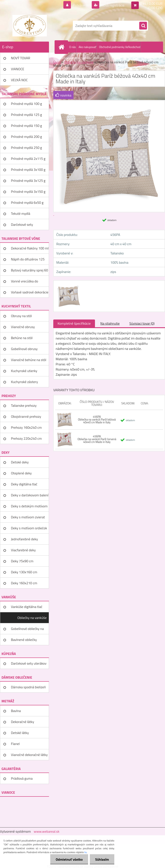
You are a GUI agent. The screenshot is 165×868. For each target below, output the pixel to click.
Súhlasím (102, 859)
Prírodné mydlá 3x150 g (28, 192)
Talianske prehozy (24, 405)
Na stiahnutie (110, 323)
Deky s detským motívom (29, 506)
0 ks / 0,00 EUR (151, 3)
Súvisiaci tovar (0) (142, 323)
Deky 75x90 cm (22, 561)
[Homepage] (62, 47)
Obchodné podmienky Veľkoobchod (120, 47)
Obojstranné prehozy (26, 416)
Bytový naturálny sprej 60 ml (29, 272)
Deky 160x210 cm (24, 583)
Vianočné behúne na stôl (29, 360)
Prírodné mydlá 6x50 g (27, 203)
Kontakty (99, 58)
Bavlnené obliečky (24, 640)
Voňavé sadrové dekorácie (30, 292)
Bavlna (16, 711)
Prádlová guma (22, 778)
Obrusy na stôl (21, 316)
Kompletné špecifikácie (74, 323)
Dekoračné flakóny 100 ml (30, 248)
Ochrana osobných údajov (76, 58)
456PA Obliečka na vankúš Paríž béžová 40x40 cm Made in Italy (97, 419)
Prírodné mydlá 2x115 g (28, 159)
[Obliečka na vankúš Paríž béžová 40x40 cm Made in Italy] (69, 284)
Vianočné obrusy (23, 327)
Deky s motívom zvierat (28, 517)
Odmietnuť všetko (69, 859)
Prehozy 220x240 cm (26, 438)
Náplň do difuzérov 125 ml (28, 261)
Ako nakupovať (87, 47)
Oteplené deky (21, 473)
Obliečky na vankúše (32, 618)
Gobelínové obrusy (24, 349)
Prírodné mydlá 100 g (26, 104)
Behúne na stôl (22, 338)
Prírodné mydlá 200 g (26, 137)
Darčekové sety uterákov (29, 663)
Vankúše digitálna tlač (27, 607)
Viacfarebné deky (23, 550)
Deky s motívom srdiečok (29, 528)
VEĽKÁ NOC (19, 80)
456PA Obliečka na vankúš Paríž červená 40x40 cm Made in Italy (97, 439)
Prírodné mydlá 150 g (26, 126)
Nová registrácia (112, 5)
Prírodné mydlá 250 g (26, 148)
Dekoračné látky (23, 722)
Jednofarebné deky (24, 539)
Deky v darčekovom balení (30, 495)
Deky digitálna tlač (24, 484)
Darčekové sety (22, 224)
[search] (143, 26)
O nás (73, 47)
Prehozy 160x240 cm (26, 427)
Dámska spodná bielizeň (28, 687)
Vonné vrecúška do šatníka (24, 283)
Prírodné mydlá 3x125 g (28, 181)
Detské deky (20, 462)
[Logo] (30, 26)
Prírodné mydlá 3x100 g (28, 170)
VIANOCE (18, 69)
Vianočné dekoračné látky (29, 755)
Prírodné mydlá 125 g (26, 115)
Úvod (57, 62)
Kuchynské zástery (24, 382)
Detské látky (20, 733)
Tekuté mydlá (21, 213)
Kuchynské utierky (24, 371)
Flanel (15, 744)
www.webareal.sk (47, 831)
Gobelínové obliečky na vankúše (27, 630)
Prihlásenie (81, 5)
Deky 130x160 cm (24, 572)
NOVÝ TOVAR (21, 58)
